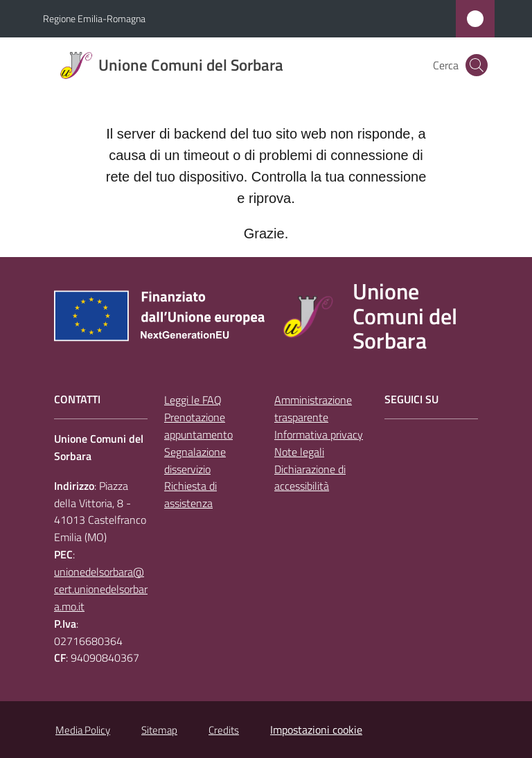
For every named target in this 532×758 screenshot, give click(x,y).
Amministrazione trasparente (313, 408)
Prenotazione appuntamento (198, 426)
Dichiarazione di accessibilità (310, 478)
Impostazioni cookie (316, 730)
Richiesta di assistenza (190, 494)
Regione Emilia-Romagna (94, 18)
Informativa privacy (319, 434)
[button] (477, 65)
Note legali (299, 452)
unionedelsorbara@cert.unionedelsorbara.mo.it (101, 589)
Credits (224, 730)
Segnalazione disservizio (195, 460)
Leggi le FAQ (193, 400)
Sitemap (159, 730)
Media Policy (83, 730)
